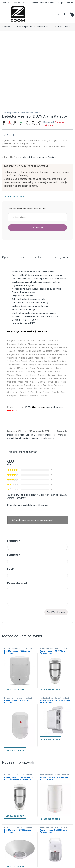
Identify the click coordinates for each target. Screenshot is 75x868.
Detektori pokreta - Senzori (13, 113)
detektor (26, 438)
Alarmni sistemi (30, 157)
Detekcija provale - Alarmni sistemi (32, 26)
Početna (6, 26)
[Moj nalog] (65, 14)
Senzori (42, 157)
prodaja (43, 438)
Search (59, 14)
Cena (50, 407)
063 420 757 (20, 3)
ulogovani (22, 505)
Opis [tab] (5, 257)
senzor (51, 438)
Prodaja (58, 407)
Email (11, 569)
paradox (35, 438)
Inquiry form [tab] (61, 257)
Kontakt (6, 3)
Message (17, 583)
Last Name (13, 555)
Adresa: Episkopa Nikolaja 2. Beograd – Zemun (52, 3)
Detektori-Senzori (64, 26)
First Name (14, 541)
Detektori (52, 157)
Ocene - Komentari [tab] (31, 257)
